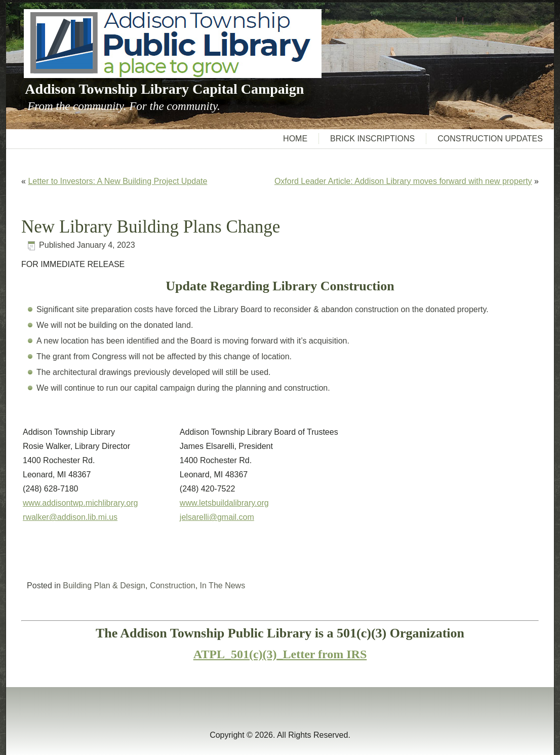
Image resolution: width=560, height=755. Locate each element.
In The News (223, 586)
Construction (173, 586)
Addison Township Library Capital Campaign (164, 89)
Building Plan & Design (104, 586)
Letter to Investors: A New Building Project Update (117, 181)
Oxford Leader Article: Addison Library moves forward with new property (403, 181)
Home (295, 139)
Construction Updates (490, 139)
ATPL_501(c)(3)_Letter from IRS (280, 654)
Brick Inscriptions (372, 139)
